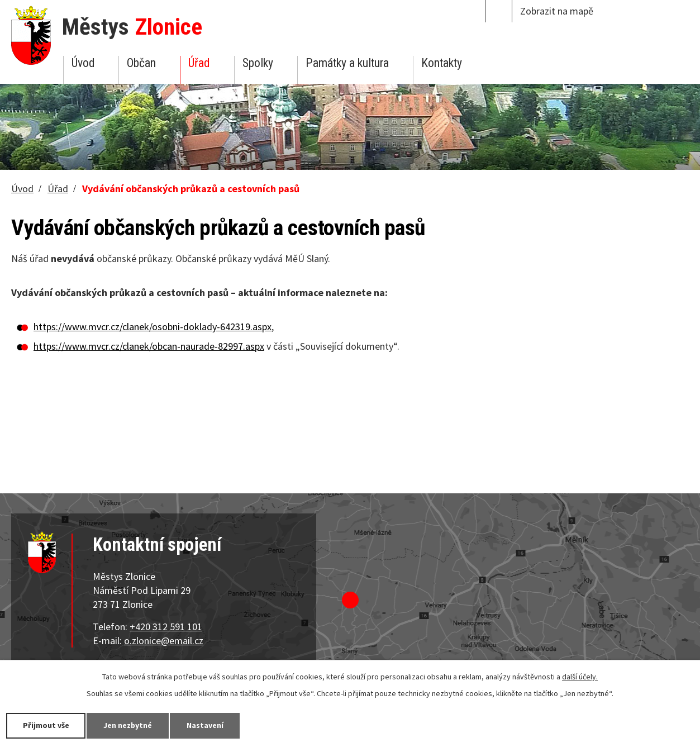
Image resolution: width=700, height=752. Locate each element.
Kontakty (442, 63)
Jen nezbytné (128, 725)
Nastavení (206, 725)
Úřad (199, 63)
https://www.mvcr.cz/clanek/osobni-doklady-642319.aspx (153, 327)
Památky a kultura (347, 63)
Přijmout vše (46, 725)
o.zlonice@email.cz (164, 641)
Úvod (83, 63)
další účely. (580, 677)
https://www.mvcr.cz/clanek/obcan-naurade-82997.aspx (149, 346)
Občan (141, 63)
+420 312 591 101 (166, 627)
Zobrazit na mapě (557, 11)
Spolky (258, 63)
